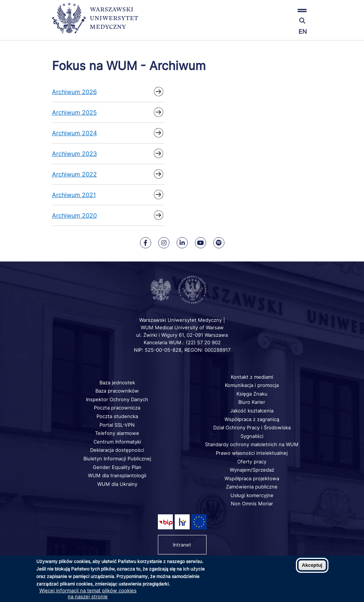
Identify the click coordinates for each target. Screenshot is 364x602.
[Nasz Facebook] (146, 243)
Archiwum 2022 (74, 174)
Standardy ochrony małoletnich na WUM (252, 444)
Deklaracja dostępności (117, 450)
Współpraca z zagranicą (252, 419)
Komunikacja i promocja (252, 385)
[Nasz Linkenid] (182, 243)
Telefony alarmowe (117, 433)
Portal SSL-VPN (117, 425)
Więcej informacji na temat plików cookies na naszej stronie (88, 593)
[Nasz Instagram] (164, 243)
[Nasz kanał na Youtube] (201, 243)
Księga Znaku (252, 394)
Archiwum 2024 (74, 133)
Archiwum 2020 (74, 215)
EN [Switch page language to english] (303, 31)
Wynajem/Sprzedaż (252, 470)
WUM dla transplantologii (117, 475)
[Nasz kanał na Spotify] (219, 243)
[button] (269, 10)
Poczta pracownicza (117, 408)
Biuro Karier (252, 402)
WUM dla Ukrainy (117, 484)
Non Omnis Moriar (252, 503)
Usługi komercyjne (252, 495)
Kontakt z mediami (252, 377)
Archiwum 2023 (74, 154)
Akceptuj (312, 565)
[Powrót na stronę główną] (95, 22)
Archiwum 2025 (74, 112)
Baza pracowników (117, 391)
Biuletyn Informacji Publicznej (117, 459)
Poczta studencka (117, 416)
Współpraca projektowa (252, 478)
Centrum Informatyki (117, 442)
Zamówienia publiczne (252, 487)
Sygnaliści (252, 436)
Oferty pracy (252, 462)
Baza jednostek (117, 382)
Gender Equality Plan (117, 467)
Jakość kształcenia (252, 411)
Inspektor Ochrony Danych (117, 399)
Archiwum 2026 (74, 92)
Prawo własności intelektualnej (252, 453)
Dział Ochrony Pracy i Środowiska (252, 427)
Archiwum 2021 (74, 195)
